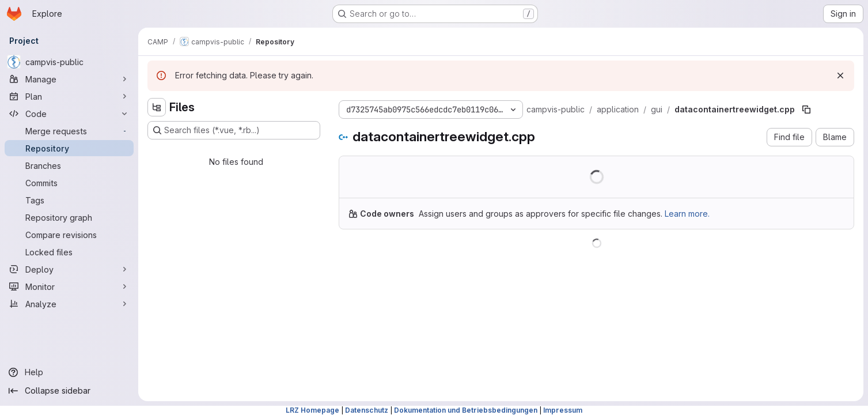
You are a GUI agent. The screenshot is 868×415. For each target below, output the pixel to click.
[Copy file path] (806, 110)
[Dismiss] (840, 76)
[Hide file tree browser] (157, 107)
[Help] (69, 372)
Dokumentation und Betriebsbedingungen (466, 410)
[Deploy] (69, 269)
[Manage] (69, 79)
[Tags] (69, 200)
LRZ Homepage (312, 410)
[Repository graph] (69, 217)
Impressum (563, 410)
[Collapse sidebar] (69, 391)
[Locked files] (69, 252)
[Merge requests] (69, 131)
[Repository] (69, 148)
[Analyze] (69, 304)
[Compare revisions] (69, 235)
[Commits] (69, 183)
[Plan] (69, 96)
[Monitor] (69, 286)
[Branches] (69, 165)
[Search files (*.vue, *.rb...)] (234, 130)
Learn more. (687, 214)
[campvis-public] (69, 62)
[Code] (69, 114)
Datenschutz (367, 410)
